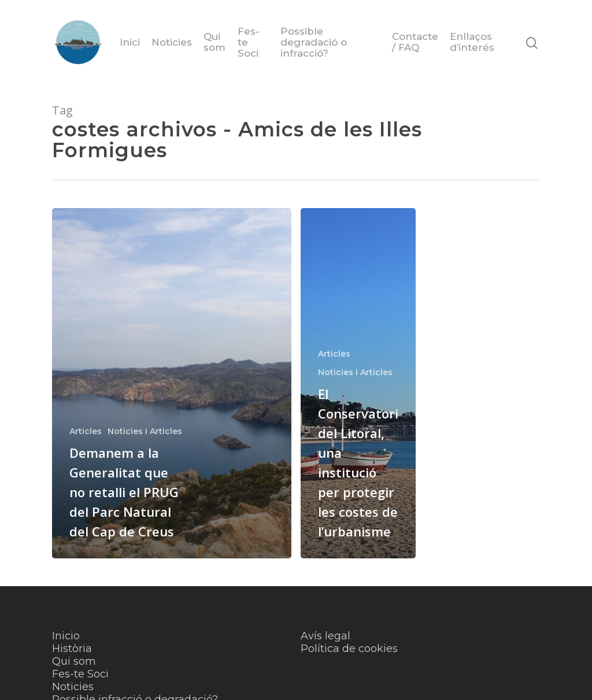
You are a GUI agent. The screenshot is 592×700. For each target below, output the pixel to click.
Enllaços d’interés (472, 42)
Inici (130, 42)
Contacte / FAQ (415, 42)
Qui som (214, 42)
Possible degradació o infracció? (314, 42)
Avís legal (325, 636)
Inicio (66, 636)
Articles (86, 431)
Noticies (172, 42)
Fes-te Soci (249, 42)
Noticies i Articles (145, 431)
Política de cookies (349, 649)
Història (72, 649)
